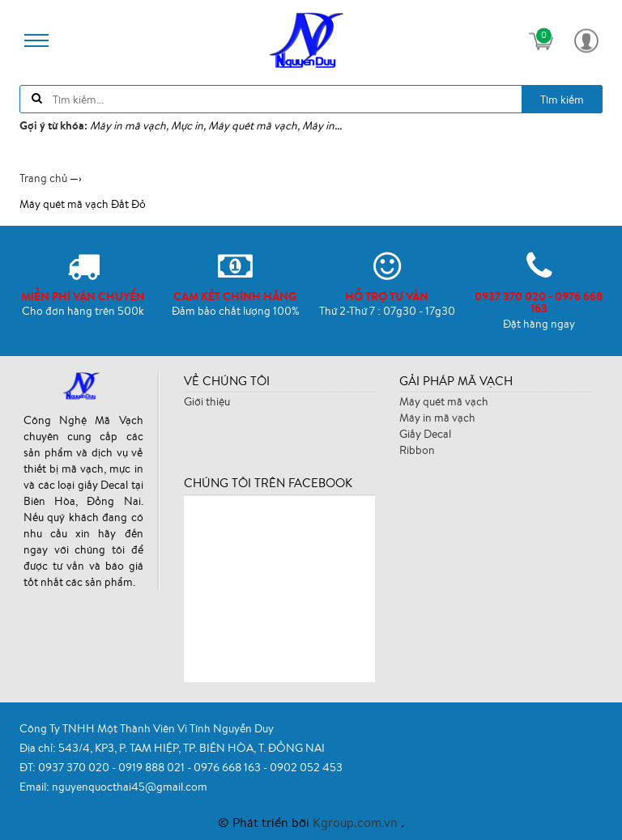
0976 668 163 (228, 767)
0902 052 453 (306, 767)
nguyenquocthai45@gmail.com (130, 787)
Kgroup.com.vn (357, 822)
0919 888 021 (153, 767)
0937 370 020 (75, 767)
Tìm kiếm (562, 100)
